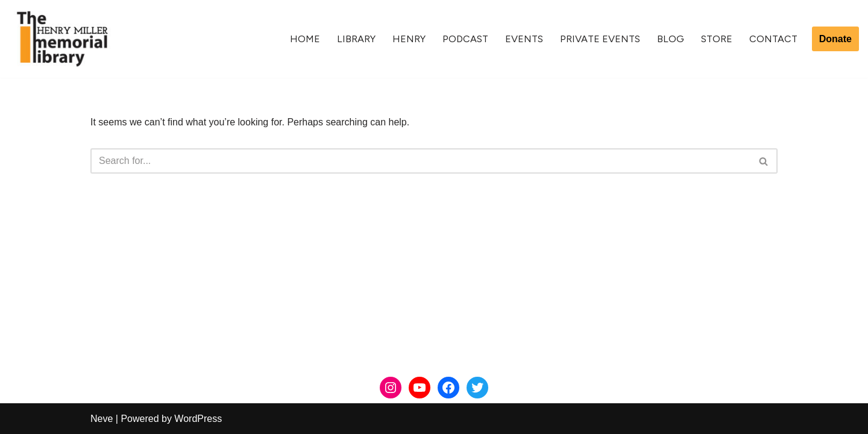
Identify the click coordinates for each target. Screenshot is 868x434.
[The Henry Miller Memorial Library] (62, 39)
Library (356, 39)
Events (524, 39)
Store (717, 39)
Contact (773, 39)
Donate (835, 39)
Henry (409, 39)
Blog (671, 39)
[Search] (420, 161)
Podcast (465, 39)
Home (305, 39)
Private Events (600, 39)
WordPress (198, 419)
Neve (102, 419)
